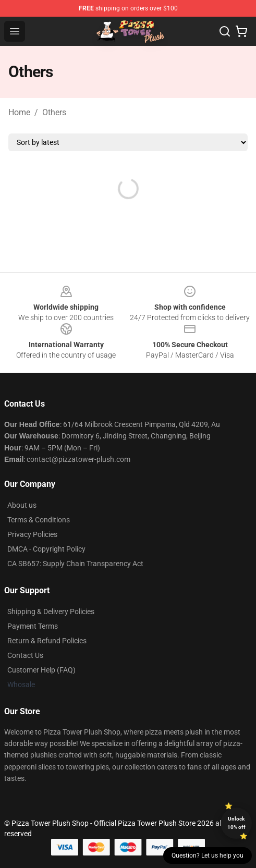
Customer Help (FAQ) (41, 670)
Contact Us (25, 655)
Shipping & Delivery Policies (51, 612)
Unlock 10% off (236, 823)
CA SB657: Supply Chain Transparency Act (75, 564)
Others (54, 112)
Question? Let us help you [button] (208, 855)
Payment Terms (33, 626)
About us (22, 505)
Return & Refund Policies (47, 641)
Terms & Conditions (39, 520)
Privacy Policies (32, 534)
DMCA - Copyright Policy (46, 549)
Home (19, 112)
